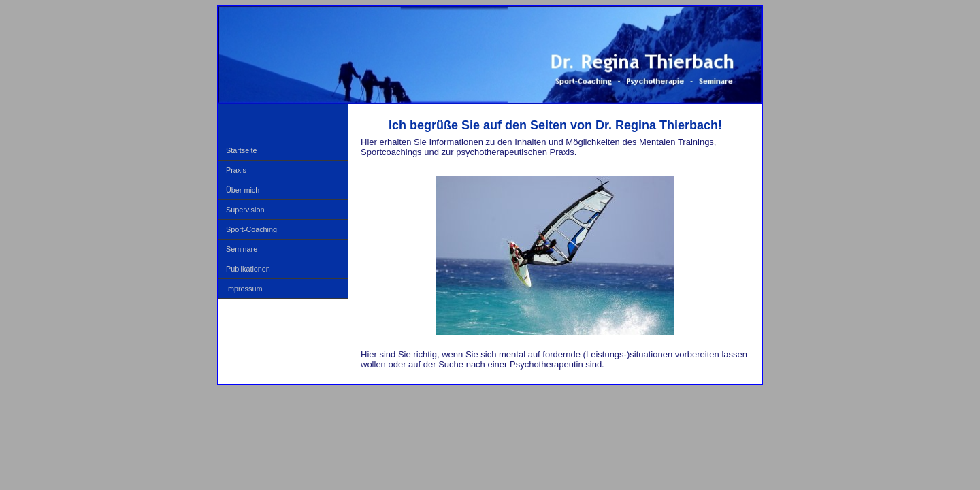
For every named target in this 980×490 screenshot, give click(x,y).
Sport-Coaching (251, 229)
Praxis (236, 170)
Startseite (242, 150)
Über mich (243, 190)
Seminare (242, 249)
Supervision (245, 210)
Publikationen (248, 269)
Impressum (244, 289)
